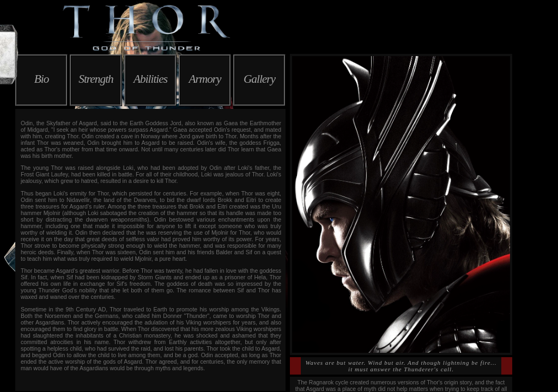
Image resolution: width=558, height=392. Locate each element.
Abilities (150, 79)
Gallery (259, 79)
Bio (42, 79)
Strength (96, 79)
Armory (205, 79)
